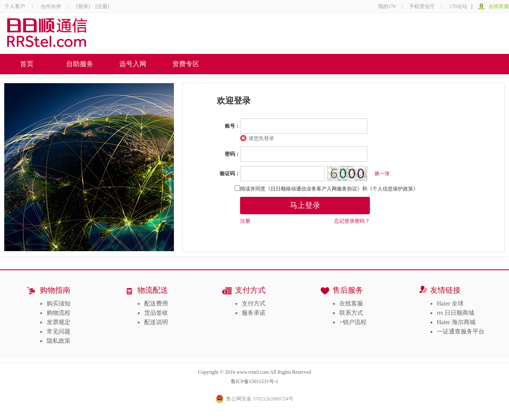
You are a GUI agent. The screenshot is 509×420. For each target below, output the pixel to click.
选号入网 (133, 64)
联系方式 (351, 313)
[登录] (84, 6)
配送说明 (156, 322)
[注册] (102, 6)
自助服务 (80, 64)
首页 (27, 64)
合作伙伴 (51, 6)
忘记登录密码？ (352, 221)
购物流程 (59, 313)
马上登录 (305, 205)
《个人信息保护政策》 (393, 189)
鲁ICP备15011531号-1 (255, 381)
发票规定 (59, 322)
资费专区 (186, 64)
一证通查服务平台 (461, 332)
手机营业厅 (422, 6)
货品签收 (156, 313)
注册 (245, 221)
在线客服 (499, 6)
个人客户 (15, 6)
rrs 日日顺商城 (456, 313)
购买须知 (59, 304)
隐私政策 (59, 341)
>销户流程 (353, 322)
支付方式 (254, 304)
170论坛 (459, 6)
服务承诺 (254, 313)
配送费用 (156, 304)
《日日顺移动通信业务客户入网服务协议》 (314, 189)
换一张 (382, 174)
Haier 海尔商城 (456, 322)
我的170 (387, 6)
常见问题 (59, 332)
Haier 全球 (450, 304)
